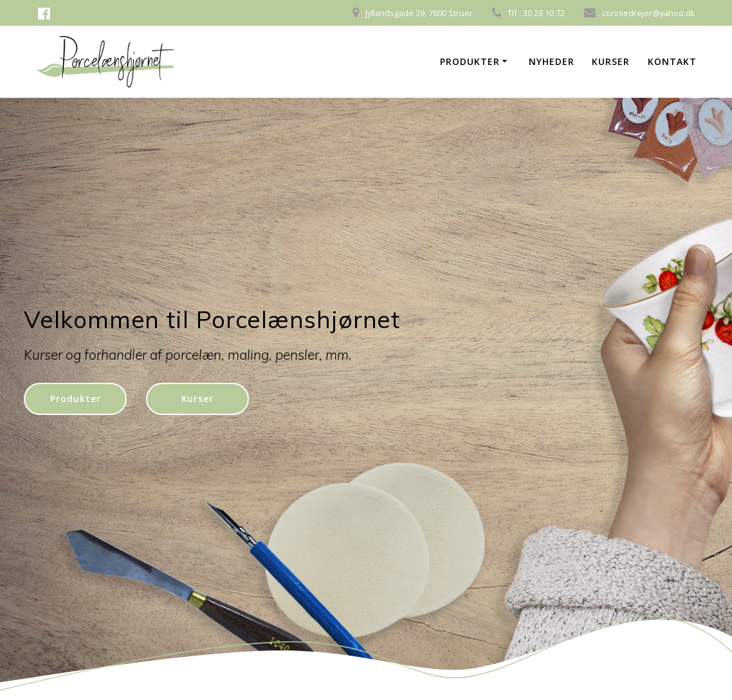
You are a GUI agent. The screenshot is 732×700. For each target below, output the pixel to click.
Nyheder (552, 61)
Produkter (470, 61)
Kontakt (672, 61)
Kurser (611, 61)
